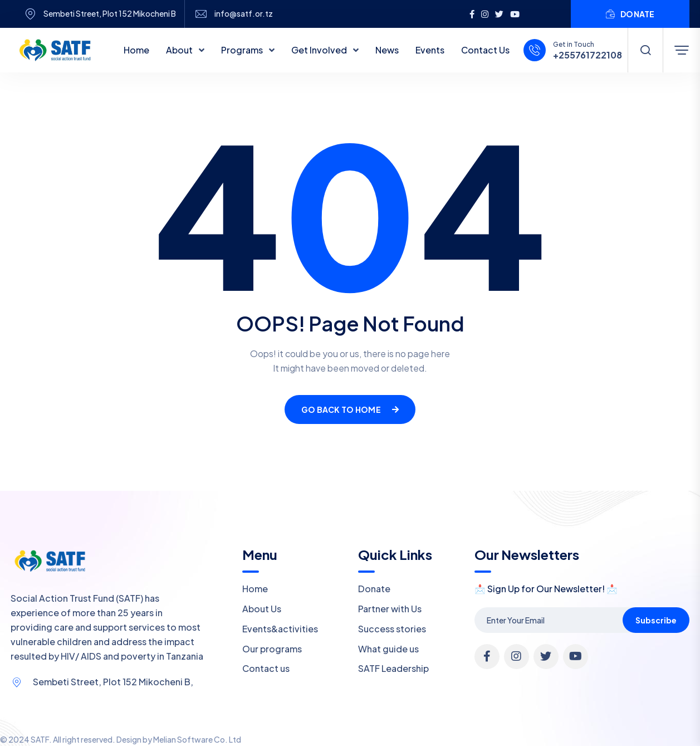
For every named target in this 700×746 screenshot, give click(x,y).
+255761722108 (588, 55)
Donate (374, 589)
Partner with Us (390, 609)
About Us (262, 609)
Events (430, 50)
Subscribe (656, 620)
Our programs (272, 649)
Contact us (266, 668)
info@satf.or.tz (244, 14)
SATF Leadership (393, 668)
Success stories (392, 629)
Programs (243, 50)
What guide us (388, 649)
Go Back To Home (350, 409)
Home (136, 50)
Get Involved (320, 50)
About (180, 50)
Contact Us (485, 50)
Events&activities (280, 629)
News (387, 50)
